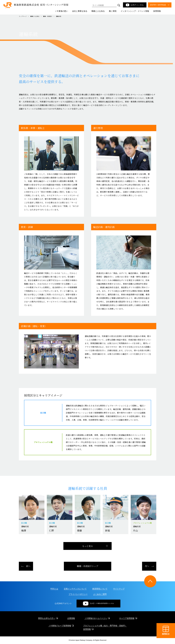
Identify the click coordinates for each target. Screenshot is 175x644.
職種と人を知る (35, 16)
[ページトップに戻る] (150, 581)
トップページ (23, 16)
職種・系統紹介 (48, 16)
